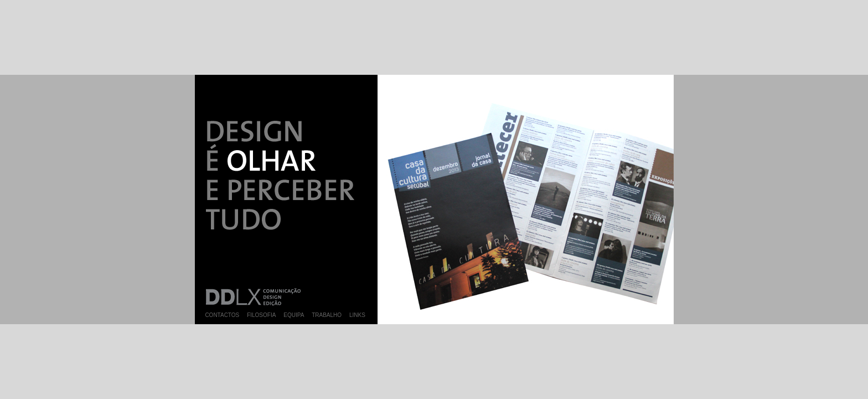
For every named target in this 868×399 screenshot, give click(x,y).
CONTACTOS (222, 315)
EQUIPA (294, 315)
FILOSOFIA (261, 315)
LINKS (357, 315)
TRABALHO (327, 315)
